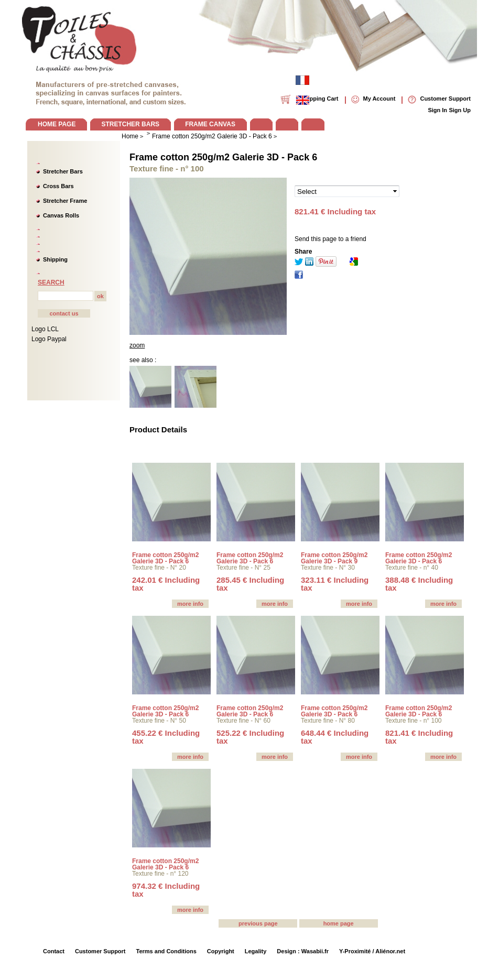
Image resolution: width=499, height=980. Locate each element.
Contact (54, 951)
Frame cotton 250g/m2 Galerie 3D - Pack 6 (223, 157)
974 (166, 890)
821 (419, 737)
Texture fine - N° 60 (243, 721)
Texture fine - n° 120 (160, 874)
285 (250, 584)
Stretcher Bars (63, 171)
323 (335, 584)
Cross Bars (58, 186)
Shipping (55, 259)
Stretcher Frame (65, 201)
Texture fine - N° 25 (243, 568)
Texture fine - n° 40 (412, 568)
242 (166, 584)
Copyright (221, 951)
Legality (256, 951)
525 (250, 737)
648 (335, 737)
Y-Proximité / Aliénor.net (372, 951)
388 (419, 584)
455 (166, 737)
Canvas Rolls (61, 215)
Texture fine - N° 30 (328, 568)
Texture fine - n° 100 (414, 721)
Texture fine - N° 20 (159, 568)
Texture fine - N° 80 (328, 721)
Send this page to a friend (330, 239)
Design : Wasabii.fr (303, 951)
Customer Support (100, 951)
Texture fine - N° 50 (159, 721)
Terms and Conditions (166, 951)
